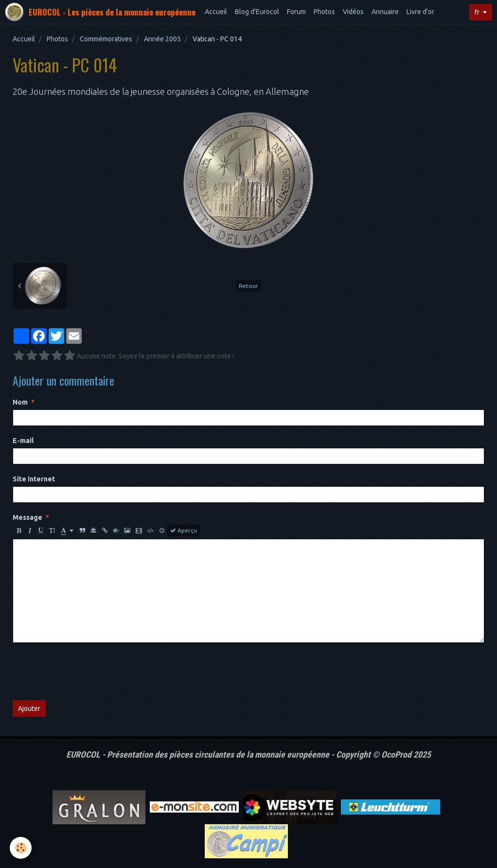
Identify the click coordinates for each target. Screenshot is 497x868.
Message (27, 517)
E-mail (23, 441)
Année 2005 (162, 39)
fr (477, 12)
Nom (20, 402)
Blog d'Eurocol (257, 12)
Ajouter (29, 709)
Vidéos (353, 12)
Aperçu (184, 531)
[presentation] (87, 672)
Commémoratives (106, 39)
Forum (296, 12)
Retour (248, 286)
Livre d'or (420, 12)
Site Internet (34, 479)
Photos (324, 12)
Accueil (216, 12)
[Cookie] (21, 848)
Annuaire (385, 12)
